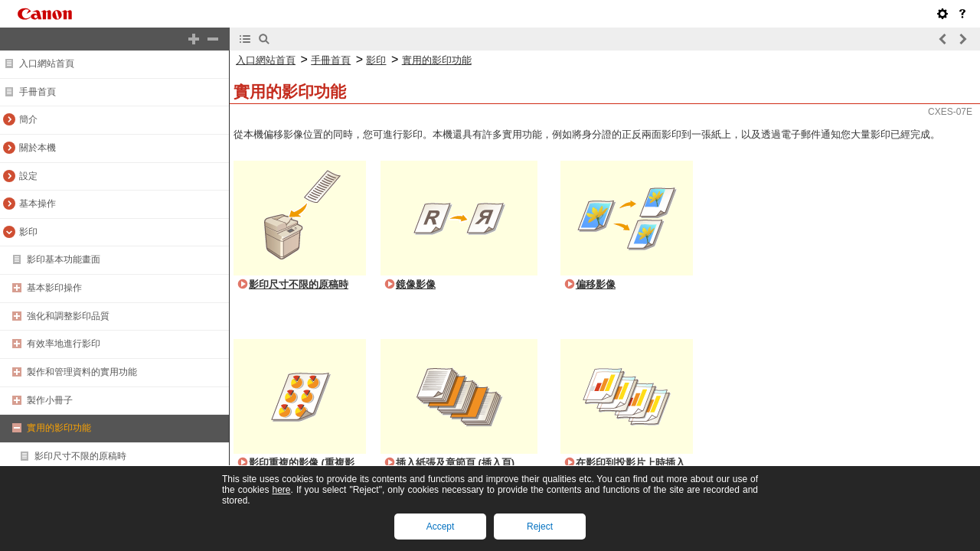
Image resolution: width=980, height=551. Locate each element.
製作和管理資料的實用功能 (82, 372)
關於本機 (38, 148)
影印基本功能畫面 (64, 259)
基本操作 (38, 204)
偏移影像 (596, 284)
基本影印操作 (54, 288)
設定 (28, 176)
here (281, 490)
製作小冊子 (50, 400)
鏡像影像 (416, 284)
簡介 (28, 119)
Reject (540, 527)
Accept (441, 527)
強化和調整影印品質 (68, 316)
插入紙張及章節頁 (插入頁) (455, 463)
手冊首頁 (38, 92)
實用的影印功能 (59, 428)
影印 (28, 232)
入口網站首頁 (47, 64)
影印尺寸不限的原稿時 (80, 456)
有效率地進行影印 (64, 344)
